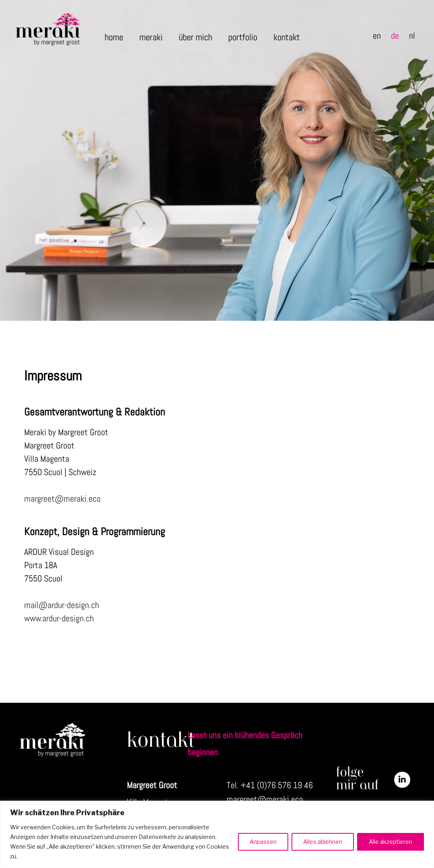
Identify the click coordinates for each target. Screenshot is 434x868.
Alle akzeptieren (391, 842)
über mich (195, 37)
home (114, 37)
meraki (151, 37)
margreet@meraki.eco (62, 498)
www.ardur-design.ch (59, 618)
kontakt (287, 37)
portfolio (243, 37)
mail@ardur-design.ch (62, 605)
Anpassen (263, 842)
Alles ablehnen (323, 842)
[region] (217, 834)
